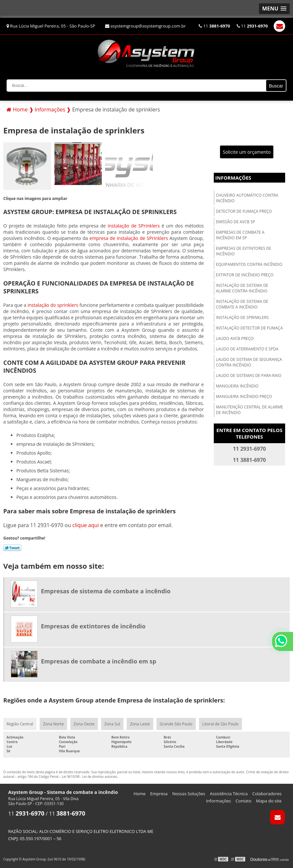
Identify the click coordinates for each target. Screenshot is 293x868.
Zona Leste (140, 724)
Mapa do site (269, 801)
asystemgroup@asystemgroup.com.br (146, 26)
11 (214, 26)
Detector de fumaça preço (244, 211)
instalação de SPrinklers (134, 226)
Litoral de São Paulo (220, 724)
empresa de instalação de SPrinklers (129, 238)
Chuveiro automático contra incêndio (247, 198)
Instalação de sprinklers (242, 317)
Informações (233, 178)
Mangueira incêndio (237, 386)
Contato (244, 801)
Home (140, 794)
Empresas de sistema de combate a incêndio (106, 591)
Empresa (159, 794)
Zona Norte (53, 724)
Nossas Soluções (189, 794)
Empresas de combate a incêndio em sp (240, 235)
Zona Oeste (84, 724)
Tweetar (12, 548)
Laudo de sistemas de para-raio (249, 375)
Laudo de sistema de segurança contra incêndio (249, 362)
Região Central (20, 724)
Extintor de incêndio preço (245, 275)
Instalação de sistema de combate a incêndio (242, 304)
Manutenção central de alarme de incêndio (250, 410)
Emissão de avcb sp (236, 222)
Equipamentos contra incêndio (249, 264)
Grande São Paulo (176, 724)
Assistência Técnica (229, 794)
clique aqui (86, 525)
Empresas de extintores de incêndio (244, 251)
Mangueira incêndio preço (244, 396)
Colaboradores (267, 794)
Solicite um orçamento (247, 152)
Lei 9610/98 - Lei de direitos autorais (90, 777)
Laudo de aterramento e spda (247, 349)
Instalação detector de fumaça (249, 328)
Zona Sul (112, 724)
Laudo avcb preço (235, 338)
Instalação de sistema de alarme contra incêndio (242, 288)
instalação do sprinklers (53, 305)
